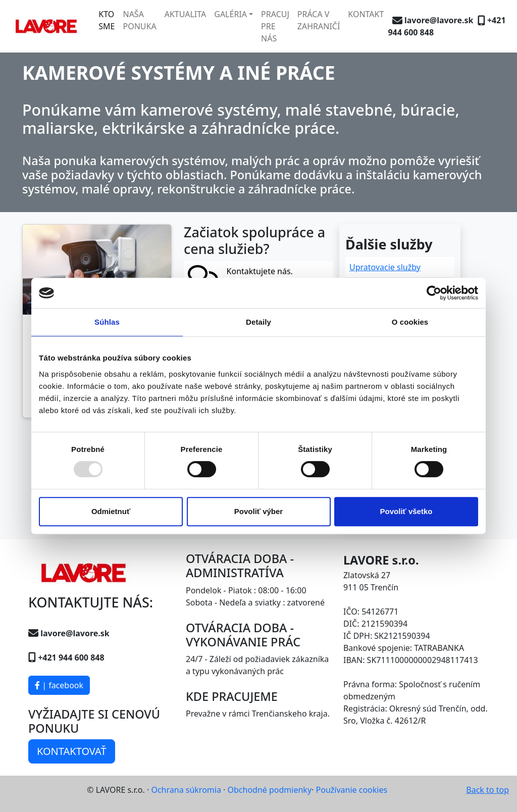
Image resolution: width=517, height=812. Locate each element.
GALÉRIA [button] (230, 14)
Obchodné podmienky (270, 790)
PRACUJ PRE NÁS (275, 26)
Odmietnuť (111, 511)
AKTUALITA (186, 14)
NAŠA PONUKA (139, 20)
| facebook (59, 685)
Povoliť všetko (406, 511)
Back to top (487, 790)
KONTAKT (366, 14)
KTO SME (107, 20)
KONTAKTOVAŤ (72, 751)
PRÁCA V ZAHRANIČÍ (319, 20)
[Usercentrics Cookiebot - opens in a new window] (434, 293)
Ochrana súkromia (186, 790)
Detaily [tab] (258, 322)
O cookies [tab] (410, 322)
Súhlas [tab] (107, 322)
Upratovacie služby (385, 267)
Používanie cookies (352, 790)
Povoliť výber (258, 511)
